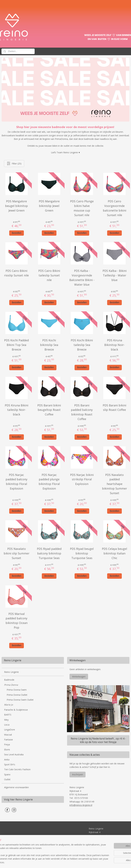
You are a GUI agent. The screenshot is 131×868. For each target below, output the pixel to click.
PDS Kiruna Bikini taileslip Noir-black (17, 410)
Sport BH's (10, 764)
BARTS (8, 715)
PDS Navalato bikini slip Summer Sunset (17, 553)
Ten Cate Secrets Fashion (17, 769)
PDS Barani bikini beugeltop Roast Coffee (49, 410)
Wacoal (8, 735)
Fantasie (9, 740)
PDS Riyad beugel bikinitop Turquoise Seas (82, 553)
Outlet (7, 779)
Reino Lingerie (11, 672)
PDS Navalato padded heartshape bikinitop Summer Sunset (115, 484)
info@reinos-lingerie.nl (81, 805)
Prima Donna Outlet (17, 695)
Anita (7, 760)
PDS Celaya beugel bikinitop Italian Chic (114, 553)
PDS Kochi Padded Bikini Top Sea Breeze (16, 345)
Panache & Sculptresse (16, 710)
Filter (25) (14, 163)
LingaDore (10, 730)
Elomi (7, 750)
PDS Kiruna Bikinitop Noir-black (114, 345)
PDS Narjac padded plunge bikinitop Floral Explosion (49, 481)
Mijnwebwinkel (100, 862)
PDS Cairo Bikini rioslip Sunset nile (16, 273)
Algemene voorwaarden (16, 787)
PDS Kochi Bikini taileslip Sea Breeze (82, 345)
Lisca (7, 725)
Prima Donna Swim (17, 690)
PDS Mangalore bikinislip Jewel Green (49, 206)
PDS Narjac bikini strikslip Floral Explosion (82, 479)
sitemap (54, 862)
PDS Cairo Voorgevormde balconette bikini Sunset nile (115, 208)
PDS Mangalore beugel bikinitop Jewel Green (16, 206)
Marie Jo (9, 705)
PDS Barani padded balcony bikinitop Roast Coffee (82, 412)
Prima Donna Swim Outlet (20, 700)
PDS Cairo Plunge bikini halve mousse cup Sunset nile (82, 208)
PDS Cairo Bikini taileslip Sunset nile (49, 275)
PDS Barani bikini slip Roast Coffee (114, 407)
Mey (6, 720)
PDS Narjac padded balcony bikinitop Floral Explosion (16, 481)
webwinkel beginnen (73, 862)
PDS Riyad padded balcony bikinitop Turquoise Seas (49, 553)
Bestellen (17, 233)
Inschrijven (78, 774)
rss (60, 862)
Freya (7, 744)
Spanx (7, 774)
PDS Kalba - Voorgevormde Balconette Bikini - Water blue (82, 278)
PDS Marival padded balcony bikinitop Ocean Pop (17, 620)
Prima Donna (11, 685)
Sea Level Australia (14, 754)
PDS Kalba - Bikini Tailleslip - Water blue (115, 275)
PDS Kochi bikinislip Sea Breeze (49, 345)
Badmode (9, 680)
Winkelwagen (79, 677)
